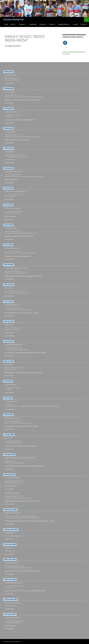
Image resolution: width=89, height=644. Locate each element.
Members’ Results (63, 24)
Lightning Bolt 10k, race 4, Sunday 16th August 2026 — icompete (22, 501)
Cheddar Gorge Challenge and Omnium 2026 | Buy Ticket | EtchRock (23, 276)
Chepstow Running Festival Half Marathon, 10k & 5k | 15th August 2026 (24, 466)
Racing (52, 24)
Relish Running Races (10, 216)
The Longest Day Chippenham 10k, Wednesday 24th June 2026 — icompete (25, 353)
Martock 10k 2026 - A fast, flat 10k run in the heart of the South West (23, 373)
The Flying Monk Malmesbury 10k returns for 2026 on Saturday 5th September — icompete (29, 521)
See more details (9, 83)
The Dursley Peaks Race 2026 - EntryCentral (17, 140)
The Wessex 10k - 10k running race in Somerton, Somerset (21, 446)
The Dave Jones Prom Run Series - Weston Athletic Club (20, 120)
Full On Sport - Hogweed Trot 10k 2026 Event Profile (19, 236)
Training (22, 24)
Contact (83, 24)
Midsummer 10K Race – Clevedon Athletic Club (18, 256)
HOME (6, 24)
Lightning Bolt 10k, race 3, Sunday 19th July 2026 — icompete (21, 426)
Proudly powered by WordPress (12, 641)
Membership (33, 24)
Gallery (75, 24)
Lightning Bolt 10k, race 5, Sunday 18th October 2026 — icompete (22, 571)
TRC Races (42, 24)
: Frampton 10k (9, 333)
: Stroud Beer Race (10, 160)
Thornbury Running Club (13, 19)
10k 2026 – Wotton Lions (12, 180)
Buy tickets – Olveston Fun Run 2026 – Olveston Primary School (22, 100)
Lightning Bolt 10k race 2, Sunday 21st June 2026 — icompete (21, 313)
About (13, 24)
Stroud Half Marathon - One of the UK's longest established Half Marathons (25, 591)
